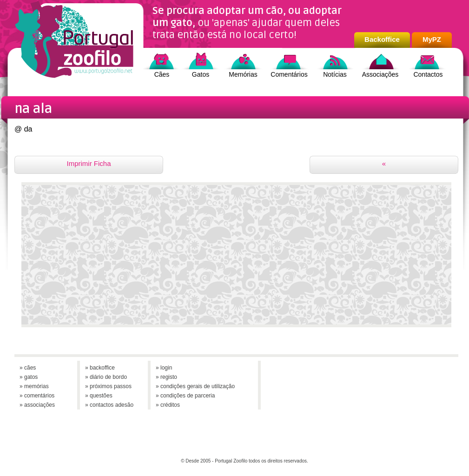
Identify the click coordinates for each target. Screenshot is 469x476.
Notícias (335, 74)
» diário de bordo (106, 377)
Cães (162, 74)
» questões (99, 396)
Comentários (289, 74)
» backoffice (100, 368)
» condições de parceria (185, 396)
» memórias (34, 386)
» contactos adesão (109, 405)
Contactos (428, 74)
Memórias (243, 74)
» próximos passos (108, 386)
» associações (37, 405)
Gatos (201, 74)
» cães (28, 368)
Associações (380, 74)
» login (164, 368)
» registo (166, 377)
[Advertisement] (236, 259)
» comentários (37, 396)
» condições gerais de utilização (195, 386)
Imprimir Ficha (89, 163)
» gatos (29, 377)
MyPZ (432, 39)
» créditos (168, 405)
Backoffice (382, 39)
